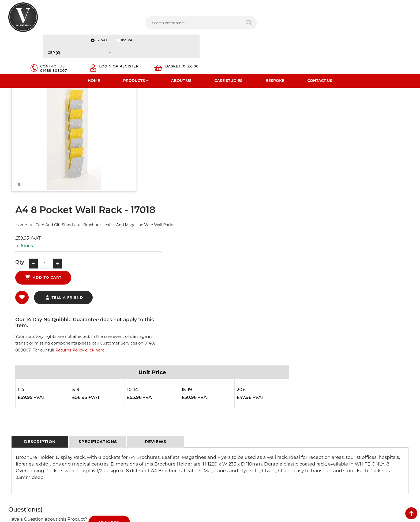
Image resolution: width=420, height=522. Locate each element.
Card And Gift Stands (190, 94)
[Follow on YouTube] (250, 464)
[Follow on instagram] (272, 464)
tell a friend (199, 154)
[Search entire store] (209, 24)
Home (94, 41)
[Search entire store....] (156, 24)
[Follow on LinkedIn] (240, 464)
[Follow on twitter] (229, 464)
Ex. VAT (318, 6)
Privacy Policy (123, 402)
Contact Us (320, 41)
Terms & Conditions (128, 409)
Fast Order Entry (23, 409)
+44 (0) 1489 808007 (238, 452)
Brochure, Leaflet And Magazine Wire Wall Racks (264, 94)
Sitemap (118, 423)
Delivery (118, 395)
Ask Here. (109, 331)
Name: (322, 395)
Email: (321, 419)
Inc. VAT (345, 6)
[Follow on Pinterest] (261, 464)
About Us (181, 41)
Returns (118, 416)
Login (336, 22)
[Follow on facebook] (218, 464)
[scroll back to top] (411, 513)
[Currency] (385, 6)
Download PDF (22, 437)
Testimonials (19, 416)
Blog (12, 451)
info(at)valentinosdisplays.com (247, 429)
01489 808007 (296, 26)
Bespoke (275, 41)
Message (323, 442)
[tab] (40, 250)
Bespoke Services (23, 423)
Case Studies (229, 41)
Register (340, 26)
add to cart (241, 134)
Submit (394, 469)
